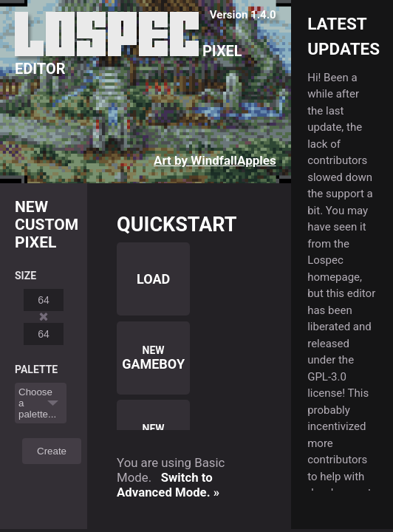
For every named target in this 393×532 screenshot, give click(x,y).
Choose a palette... (37, 403)
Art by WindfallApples (215, 160)
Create (52, 451)
